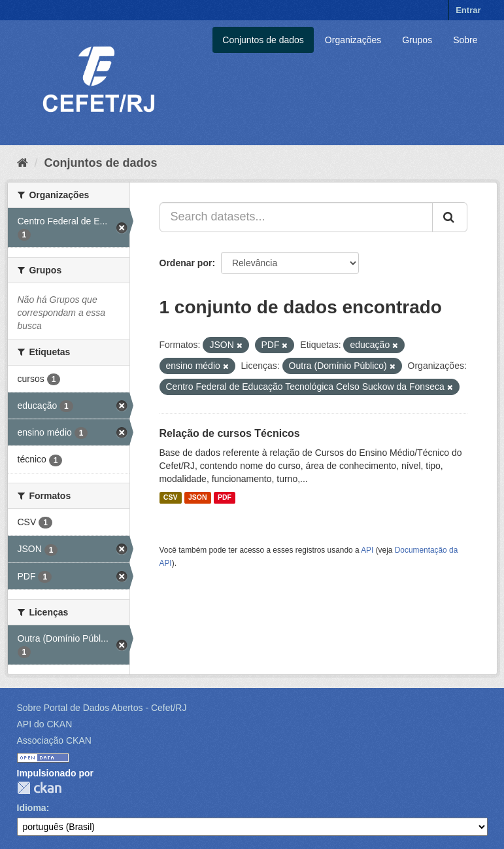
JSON (198, 498)
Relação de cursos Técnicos (230, 433)
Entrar (468, 10)
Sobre (465, 40)
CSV (171, 498)
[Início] (23, 163)
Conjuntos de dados (263, 40)
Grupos (417, 40)
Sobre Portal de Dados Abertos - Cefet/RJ (102, 708)
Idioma (32, 808)
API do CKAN (45, 724)
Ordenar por (186, 263)
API (367, 550)
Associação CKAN (54, 740)
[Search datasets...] (296, 217)
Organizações (353, 40)
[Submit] (450, 217)
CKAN (39, 788)
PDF (225, 498)
